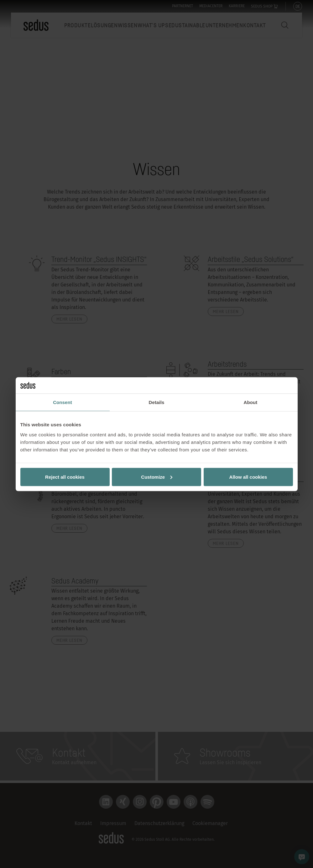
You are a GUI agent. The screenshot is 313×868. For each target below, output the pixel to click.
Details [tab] (157, 402)
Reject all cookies (65, 477)
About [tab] (251, 402)
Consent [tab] (63, 402)
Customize (157, 477)
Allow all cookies (248, 477)
